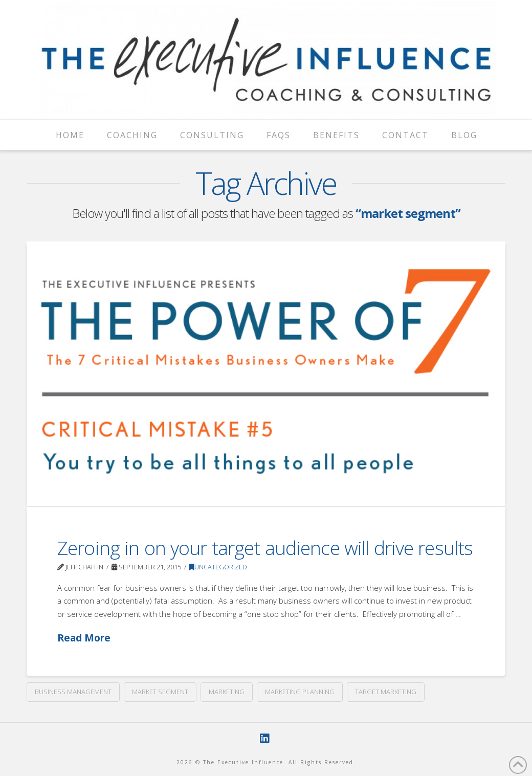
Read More (84, 638)
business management (73, 692)
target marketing (386, 692)
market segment (160, 692)
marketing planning (300, 692)
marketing (227, 692)
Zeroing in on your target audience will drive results (265, 548)
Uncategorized (218, 567)
